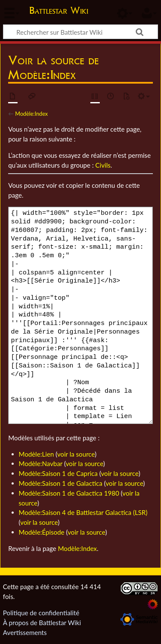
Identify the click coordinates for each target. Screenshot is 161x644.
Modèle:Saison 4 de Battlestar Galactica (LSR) (83, 512)
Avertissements (25, 632)
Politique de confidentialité (41, 613)
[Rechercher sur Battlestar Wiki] (80, 32)
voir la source (76, 454)
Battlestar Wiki (59, 11)
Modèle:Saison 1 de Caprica (58, 473)
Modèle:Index (31, 114)
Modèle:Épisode (42, 532)
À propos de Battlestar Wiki (42, 623)
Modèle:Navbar (41, 463)
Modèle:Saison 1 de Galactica (61, 483)
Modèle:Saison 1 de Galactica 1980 (69, 493)
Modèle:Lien (36, 454)
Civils (103, 165)
